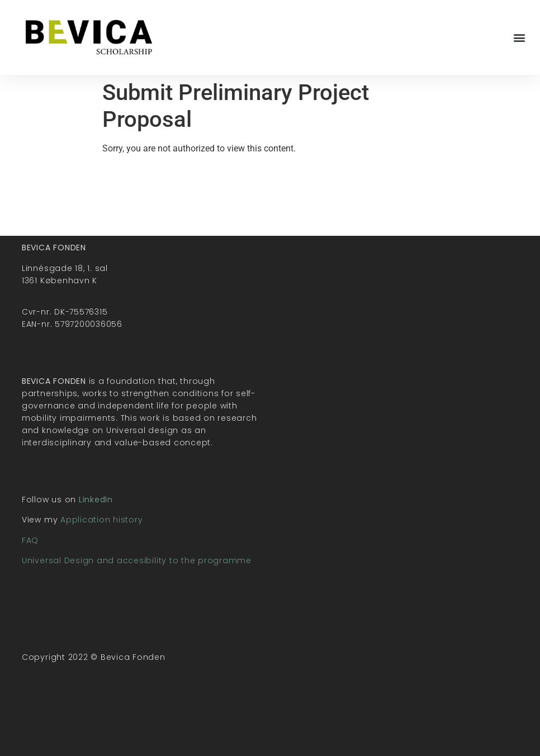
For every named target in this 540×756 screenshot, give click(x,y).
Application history (101, 520)
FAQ (30, 540)
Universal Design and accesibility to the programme (137, 560)
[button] (520, 37)
